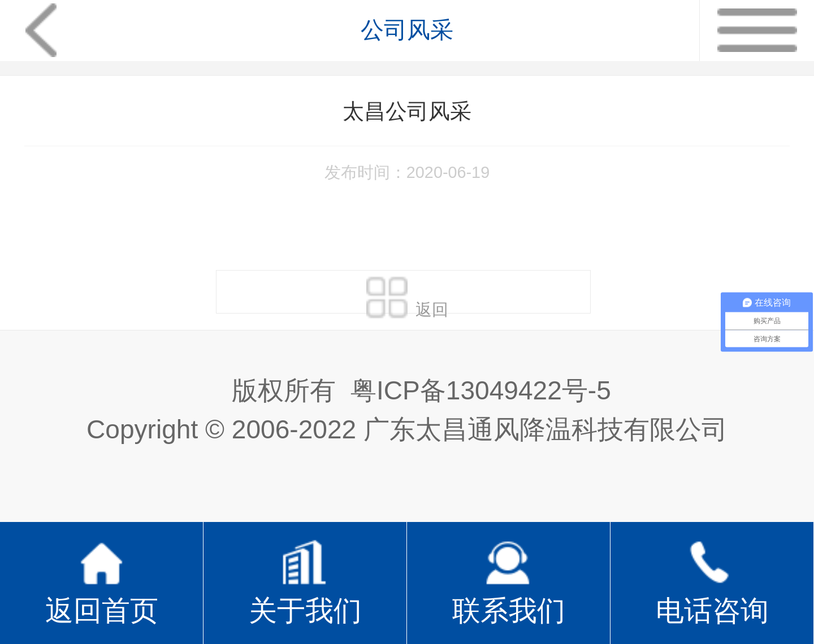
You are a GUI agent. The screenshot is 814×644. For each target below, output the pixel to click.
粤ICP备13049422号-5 (481, 390)
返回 (407, 294)
